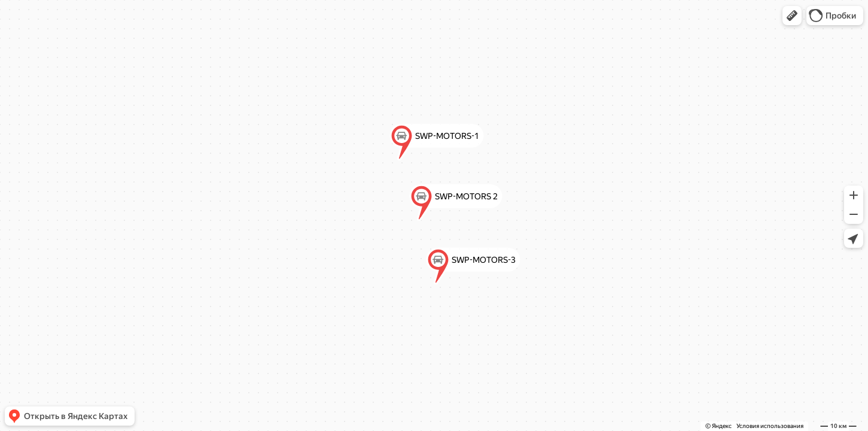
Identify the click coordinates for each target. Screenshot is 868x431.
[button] (792, 16)
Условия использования (770, 426)
